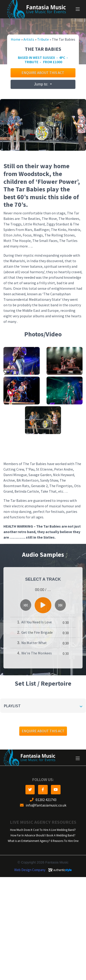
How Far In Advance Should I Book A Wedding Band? (43, 835)
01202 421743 (43, 800)
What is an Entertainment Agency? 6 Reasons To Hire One (43, 841)
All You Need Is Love (37, 622)
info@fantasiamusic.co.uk (43, 805)
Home (16, 39)
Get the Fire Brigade (37, 632)
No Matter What (34, 643)
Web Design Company (30, 870)
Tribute (43, 39)
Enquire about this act (43, 73)
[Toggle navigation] (78, 9)
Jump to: (42, 84)
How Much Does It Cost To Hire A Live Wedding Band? (43, 830)
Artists (29, 39)
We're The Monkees (37, 653)
